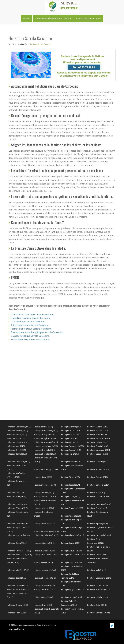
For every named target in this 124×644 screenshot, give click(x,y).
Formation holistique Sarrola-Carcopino (31, 329)
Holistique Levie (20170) (43, 562)
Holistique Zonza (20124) (71, 543)
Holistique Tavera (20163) (17, 442)
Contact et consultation (89, 18)
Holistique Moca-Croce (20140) (20, 555)
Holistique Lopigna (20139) (98, 442)
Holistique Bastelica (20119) (45, 454)
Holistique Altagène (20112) (18, 570)
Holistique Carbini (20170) (97, 586)
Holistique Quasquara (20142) (99, 504)
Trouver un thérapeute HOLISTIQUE (53, 18)
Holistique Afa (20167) (96, 493)
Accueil (27, 18)
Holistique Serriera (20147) (71, 427)
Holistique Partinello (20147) (99, 438)
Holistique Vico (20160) (16, 438)
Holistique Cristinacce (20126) (19, 427)
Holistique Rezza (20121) (71, 431)
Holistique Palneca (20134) (98, 477)
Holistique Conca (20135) (17, 543)
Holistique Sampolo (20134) (98, 485)
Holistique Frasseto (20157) (72, 508)
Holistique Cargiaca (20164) (45, 570)
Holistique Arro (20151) (16, 446)
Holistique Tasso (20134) (70, 485)
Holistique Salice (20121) (17, 434)
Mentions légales (16, 629)
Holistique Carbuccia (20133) (19, 462)
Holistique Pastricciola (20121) (46, 431)
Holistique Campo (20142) (44, 508)
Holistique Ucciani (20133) (98, 454)
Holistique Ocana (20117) (44, 493)
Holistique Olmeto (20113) (18, 586)
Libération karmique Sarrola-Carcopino (31, 318)
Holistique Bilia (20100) (43, 605)
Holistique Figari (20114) (17, 613)
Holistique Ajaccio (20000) (71, 516)
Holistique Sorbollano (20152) (19, 551)
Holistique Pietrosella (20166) (99, 535)
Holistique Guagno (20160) (98, 427)
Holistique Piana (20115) (70, 477)
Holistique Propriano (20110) (99, 589)
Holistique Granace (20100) (45, 589)
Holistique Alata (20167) (17, 496)
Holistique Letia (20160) (43, 477)
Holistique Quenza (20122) (44, 543)
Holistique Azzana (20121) (18, 431)
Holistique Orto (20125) (16, 450)
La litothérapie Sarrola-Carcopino (28, 321)
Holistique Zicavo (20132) (17, 504)
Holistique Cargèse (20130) (45, 438)
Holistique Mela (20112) (97, 570)
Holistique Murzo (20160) (71, 434)
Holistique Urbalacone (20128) (46, 535)
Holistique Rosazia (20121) (98, 431)
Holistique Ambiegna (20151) (72, 446)
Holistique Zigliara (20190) (98, 524)
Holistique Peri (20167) (70, 454)
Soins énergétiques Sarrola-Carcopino (30, 325)
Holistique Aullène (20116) (44, 551)
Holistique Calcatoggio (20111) (46, 469)
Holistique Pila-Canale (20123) (46, 555)
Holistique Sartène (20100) (71, 597)
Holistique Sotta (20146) (97, 605)
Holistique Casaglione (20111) (46, 446)
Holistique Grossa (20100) (18, 605)
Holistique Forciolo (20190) (45, 524)
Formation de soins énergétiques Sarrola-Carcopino (37, 332)
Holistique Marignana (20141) (99, 450)
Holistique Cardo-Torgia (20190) (46, 531)
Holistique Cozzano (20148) (45, 485)
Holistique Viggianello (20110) (72, 589)
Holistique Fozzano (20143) (45, 578)
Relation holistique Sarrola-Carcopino (30, 339)
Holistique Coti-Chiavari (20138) (73, 555)
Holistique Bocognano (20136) (46, 442)
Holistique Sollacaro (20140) (45, 586)
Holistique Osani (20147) (70, 496)
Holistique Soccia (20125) (71, 450)
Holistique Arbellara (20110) (18, 589)
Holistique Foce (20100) (43, 597)
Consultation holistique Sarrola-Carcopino (32, 314)
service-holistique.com (25, 625)
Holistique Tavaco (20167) (71, 462)
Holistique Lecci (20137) (97, 555)
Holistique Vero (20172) (70, 442)
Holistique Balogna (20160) (45, 434)
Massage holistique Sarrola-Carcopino (30, 336)
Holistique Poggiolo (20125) (45, 450)
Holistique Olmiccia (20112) (72, 562)
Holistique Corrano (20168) (98, 496)
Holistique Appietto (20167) (98, 469)
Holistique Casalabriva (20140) (99, 578)
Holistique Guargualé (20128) (19, 535)
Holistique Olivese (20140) (18, 524)
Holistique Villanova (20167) (45, 496)
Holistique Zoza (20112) (17, 578)
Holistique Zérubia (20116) (71, 551)
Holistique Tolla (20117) (16, 493)
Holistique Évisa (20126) (43, 427)
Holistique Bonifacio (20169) (99, 613)
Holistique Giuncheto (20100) (99, 597)
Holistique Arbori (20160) (97, 434)
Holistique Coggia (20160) (98, 446)
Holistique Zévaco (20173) (18, 508)
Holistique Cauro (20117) (97, 508)
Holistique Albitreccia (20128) (72, 535)
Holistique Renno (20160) (17, 454)
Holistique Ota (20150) (69, 438)
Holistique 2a (22, 44)
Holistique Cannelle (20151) (98, 462)
